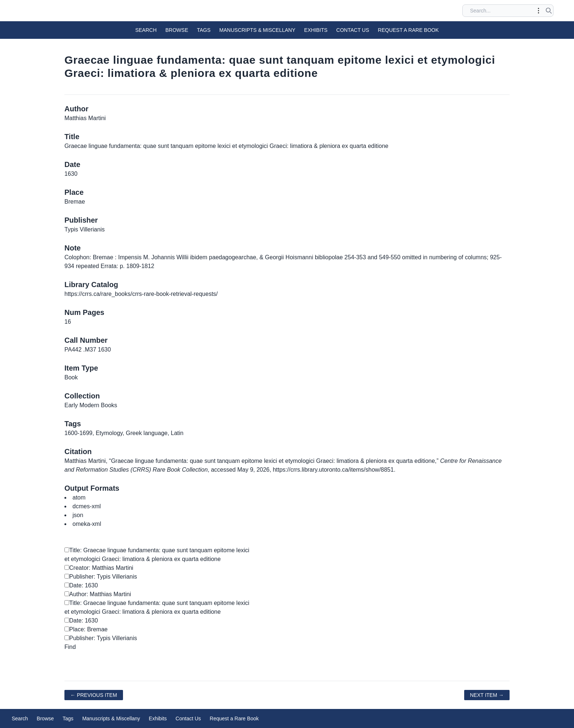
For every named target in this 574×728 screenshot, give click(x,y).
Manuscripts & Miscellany (257, 30)
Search (146, 30)
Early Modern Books (91, 405)
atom (79, 497)
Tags (204, 30)
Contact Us (353, 30)
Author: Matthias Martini (98, 594)
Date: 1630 (81, 585)
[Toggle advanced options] (538, 11)
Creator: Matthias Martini (99, 568)
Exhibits (316, 30)
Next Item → (487, 695)
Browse (177, 30)
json (78, 515)
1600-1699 (79, 433)
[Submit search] (549, 11)
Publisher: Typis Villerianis (101, 577)
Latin (177, 433)
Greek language (147, 433)
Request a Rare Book (408, 30)
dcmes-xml (87, 506)
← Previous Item (94, 695)
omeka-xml (87, 524)
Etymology (109, 433)
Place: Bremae (86, 629)
